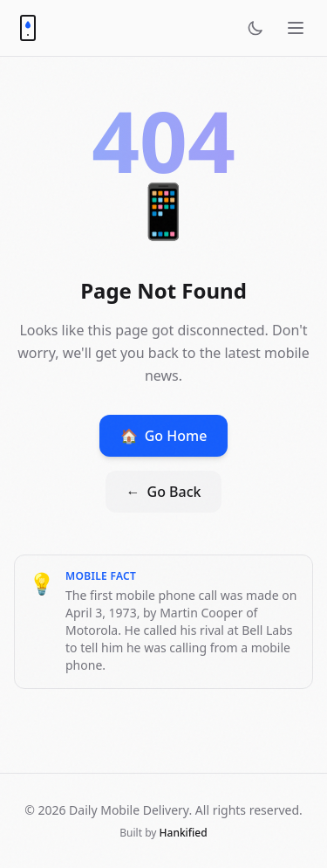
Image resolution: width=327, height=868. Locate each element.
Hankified (184, 833)
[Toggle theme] (255, 28)
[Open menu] (296, 28)
